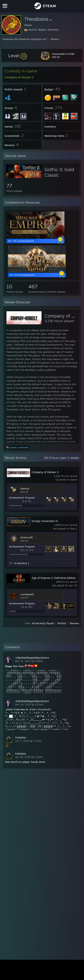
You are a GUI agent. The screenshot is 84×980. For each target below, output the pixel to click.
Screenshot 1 (22, 563)
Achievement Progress (22, 498)
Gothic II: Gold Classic (59, 172)
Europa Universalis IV (45, 521)
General (25, 488)
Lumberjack (27, 594)
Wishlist (62, 623)
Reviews (74, 623)
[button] (18, 56)
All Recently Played (43, 623)
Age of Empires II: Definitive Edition (54, 578)
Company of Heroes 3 (45, 472)
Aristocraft (27, 537)
